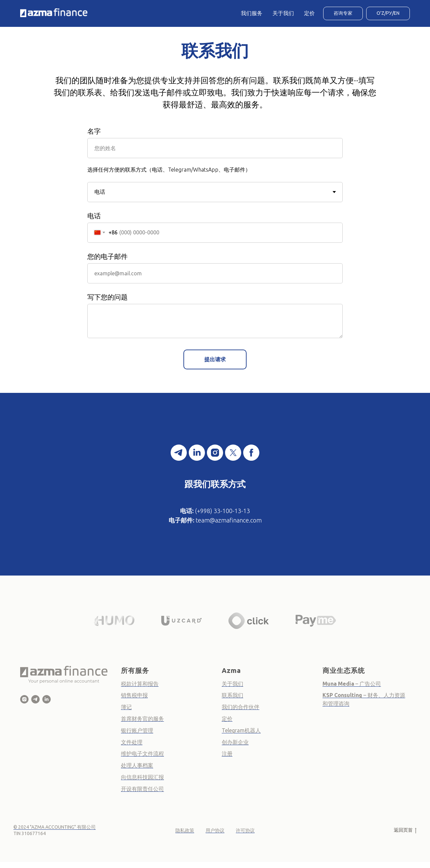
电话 (94, 216)
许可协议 (245, 830)
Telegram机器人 (241, 730)
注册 (227, 753)
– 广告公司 (368, 684)
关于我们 (283, 13)
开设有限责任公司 (142, 789)
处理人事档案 (137, 765)
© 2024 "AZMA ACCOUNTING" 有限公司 (55, 827)
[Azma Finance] (24, 699)
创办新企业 (235, 742)
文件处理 (132, 742)
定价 (309, 13)
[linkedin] (197, 453)
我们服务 (252, 13)
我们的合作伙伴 (241, 707)
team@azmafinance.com (229, 520)
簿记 (126, 707)
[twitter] (233, 453)
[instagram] (215, 453)
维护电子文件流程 (142, 753)
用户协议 (215, 830)
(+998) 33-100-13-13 (222, 511)
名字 (94, 131)
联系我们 (232, 695)
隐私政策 (185, 830)
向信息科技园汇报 (142, 777)
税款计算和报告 (140, 684)
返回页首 (405, 830)
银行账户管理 (137, 730)
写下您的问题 (107, 297)
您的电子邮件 (107, 256)
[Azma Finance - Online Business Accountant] (47, 699)
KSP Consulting (343, 695)
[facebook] (251, 453)
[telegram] (179, 453)
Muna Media (338, 684)
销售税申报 (134, 695)
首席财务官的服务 (142, 719)
